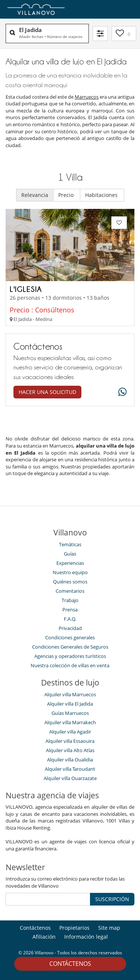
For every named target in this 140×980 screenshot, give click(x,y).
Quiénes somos (70, 582)
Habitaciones (102, 195)
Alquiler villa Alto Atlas (70, 750)
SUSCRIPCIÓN (112, 899)
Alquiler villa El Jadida (70, 704)
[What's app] (121, 392)
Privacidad (70, 628)
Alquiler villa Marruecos (70, 694)
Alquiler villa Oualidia (70, 760)
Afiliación (44, 937)
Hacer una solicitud (47, 392)
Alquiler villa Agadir (70, 732)
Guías (70, 554)
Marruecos (87, 97)
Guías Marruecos (70, 713)
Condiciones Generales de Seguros (70, 647)
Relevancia (35, 195)
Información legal (86, 937)
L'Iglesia (26, 289)
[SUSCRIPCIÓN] (48, 899)
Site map (109, 928)
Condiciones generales (70, 637)
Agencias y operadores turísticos (70, 656)
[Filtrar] (100, 34)
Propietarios (74, 928)
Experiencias (70, 563)
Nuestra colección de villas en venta (70, 665)
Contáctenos (70, 964)
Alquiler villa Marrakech (70, 722)
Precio (67, 195)
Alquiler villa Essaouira (70, 741)
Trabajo (70, 600)
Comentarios (70, 591)
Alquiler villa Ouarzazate (70, 778)
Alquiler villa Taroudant (70, 769)
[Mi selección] (124, 34)
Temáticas (70, 544)
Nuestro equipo (70, 572)
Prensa (70, 610)
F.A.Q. (70, 619)
